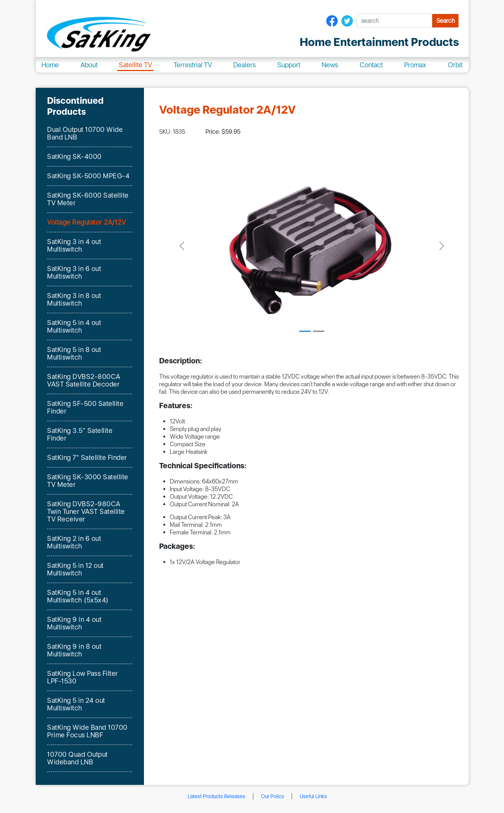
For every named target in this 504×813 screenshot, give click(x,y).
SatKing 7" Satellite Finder (87, 457)
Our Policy (273, 796)
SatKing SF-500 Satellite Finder (85, 407)
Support (289, 65)
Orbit (455, 65)
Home (50, 65)
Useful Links (313, 796)
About (89, 65)
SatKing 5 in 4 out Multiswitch (74, 326)
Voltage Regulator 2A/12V (86, 222)
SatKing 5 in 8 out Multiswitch (74, 353)
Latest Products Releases (216, 796)
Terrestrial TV (193, 65)
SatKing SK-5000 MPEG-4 (88, 176)
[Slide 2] (319, 331)
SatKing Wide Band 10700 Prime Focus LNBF (87, 731)
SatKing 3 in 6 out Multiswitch (74, 272)
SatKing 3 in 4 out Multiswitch (74, 245)
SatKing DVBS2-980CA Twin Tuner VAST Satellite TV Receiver (86, 511)
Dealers (244, 65)
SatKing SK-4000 (74, 156)
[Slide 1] (305, 331)
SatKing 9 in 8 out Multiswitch (74, 650)
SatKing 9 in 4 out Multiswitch (74, 623)
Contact (371, 65)
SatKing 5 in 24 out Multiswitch (76, 704)
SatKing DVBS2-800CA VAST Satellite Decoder (84, 380)
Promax (415, 65)
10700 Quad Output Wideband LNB (77, 758)
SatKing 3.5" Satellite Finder (80, 434)
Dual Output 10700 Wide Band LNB (85, 133)
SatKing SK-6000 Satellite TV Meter (88, 199)
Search (446, 21)
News (330, 65)
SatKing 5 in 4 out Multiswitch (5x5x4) (78, 596)
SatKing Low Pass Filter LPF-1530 (83, 677)
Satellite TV (135, 65)
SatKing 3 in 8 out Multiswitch (74, 299)
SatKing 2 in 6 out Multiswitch (74, 542)
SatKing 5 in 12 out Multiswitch (75, 569)
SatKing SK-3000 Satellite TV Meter (88, 481)
